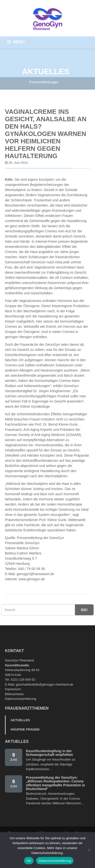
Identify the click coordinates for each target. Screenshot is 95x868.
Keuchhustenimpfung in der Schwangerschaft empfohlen (49, 753)
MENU (19, 42)
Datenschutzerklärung (20, 699)
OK (29, 861)
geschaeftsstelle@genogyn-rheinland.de (44, 684)
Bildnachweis (14, 694)
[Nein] (89, 850)
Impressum (13, 689)
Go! (84, 610)
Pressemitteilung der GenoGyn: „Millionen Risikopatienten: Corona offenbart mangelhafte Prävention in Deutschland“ (56, 783)
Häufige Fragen (25, 729)
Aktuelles (20, 720)
